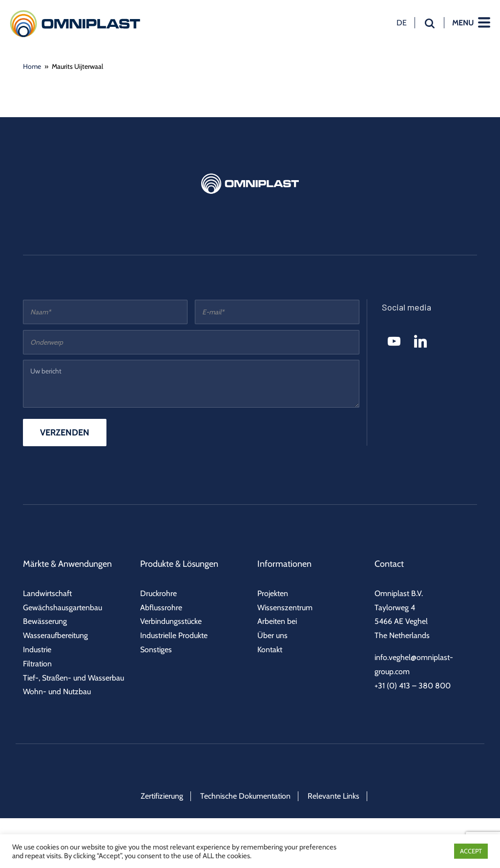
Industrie (37, 650)
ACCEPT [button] (471, 851)
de (402, 22)
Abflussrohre (161, 608)
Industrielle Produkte (174, 635)
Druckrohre (158, 593)
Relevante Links (333, 796)
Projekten (273, 593)
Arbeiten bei (277, 621)
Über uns (272, 635)
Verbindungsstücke (171, 621)
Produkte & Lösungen (179, 564)
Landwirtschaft (47, 593)
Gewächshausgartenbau (62, 608)
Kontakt (270, 650)
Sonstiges (156, 650)
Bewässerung (45, 621)
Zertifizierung (162, 796)
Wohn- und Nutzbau (57, 692)
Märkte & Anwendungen (67, 564)
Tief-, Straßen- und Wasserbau (73, 678)
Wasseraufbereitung (55, 635)
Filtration (37, 664)
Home (32, 66)
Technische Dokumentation (245, 796)
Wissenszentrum (285, 608)
